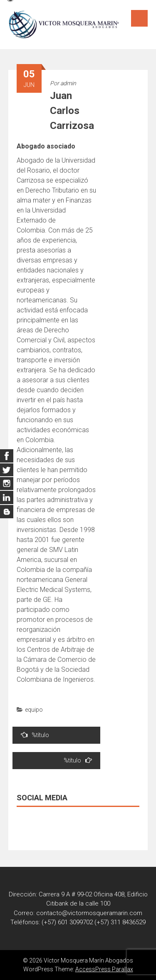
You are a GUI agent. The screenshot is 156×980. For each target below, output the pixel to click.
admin (68, 83)
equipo (34, 710)
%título (35, 735)
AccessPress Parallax (104, 969)
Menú (139, 18)
